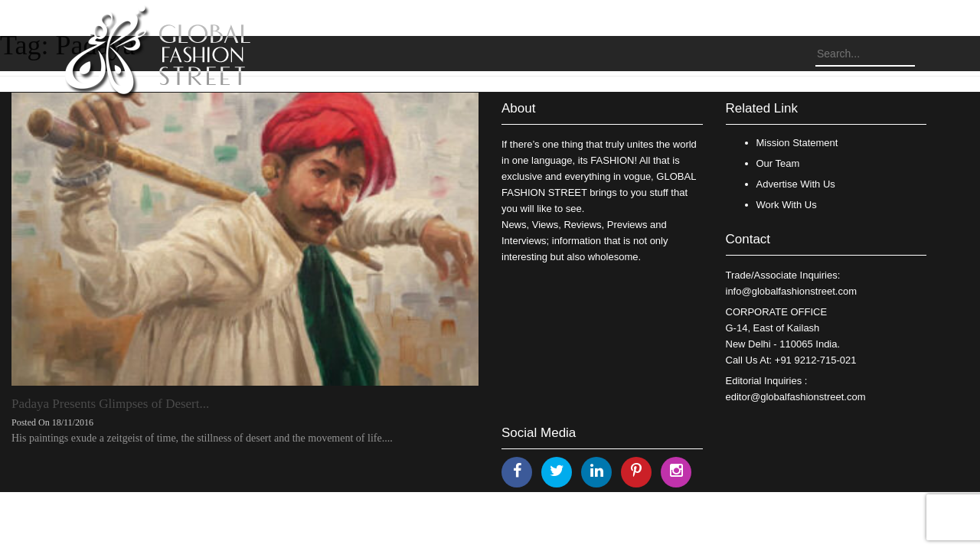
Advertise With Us (796, 184)
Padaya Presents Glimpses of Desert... (110, 404)
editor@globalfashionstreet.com (796, 397)
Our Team (778, 163)
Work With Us (787, 205)
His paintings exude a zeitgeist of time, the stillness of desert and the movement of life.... (202, 438)
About (518, 108)
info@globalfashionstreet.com (791, 291)
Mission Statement (797, 143)
